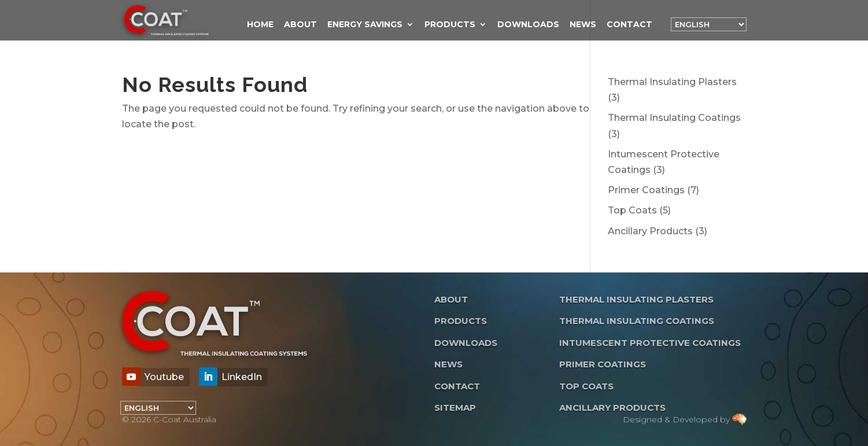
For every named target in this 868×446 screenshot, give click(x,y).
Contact (629, 25)
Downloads (528, 25)
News (583, 25)
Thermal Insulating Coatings (637, 321)
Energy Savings (365, 25)
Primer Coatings (603, 364)
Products (450, 25)
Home (260, 25)
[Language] (709, 24)
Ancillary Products (612, 408)
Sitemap (455, 408)
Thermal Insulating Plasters (636, 299)
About (300, 25)
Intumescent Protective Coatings (650, 343)
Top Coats (586, 386)
